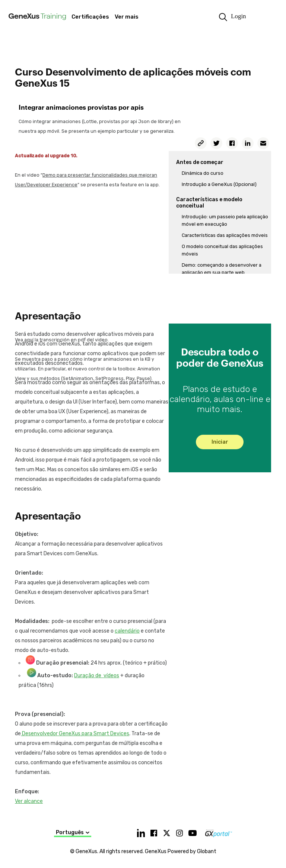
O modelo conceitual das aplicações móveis (222, 250)
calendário (127, 631)
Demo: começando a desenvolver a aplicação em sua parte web (222, 269)
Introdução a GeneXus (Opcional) (219, 184)
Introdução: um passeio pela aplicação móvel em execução (225, 220)
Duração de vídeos (97, 676)
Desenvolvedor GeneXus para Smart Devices (75, 734)
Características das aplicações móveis (225, 235)
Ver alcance (29, 801)
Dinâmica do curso (203, 173)
